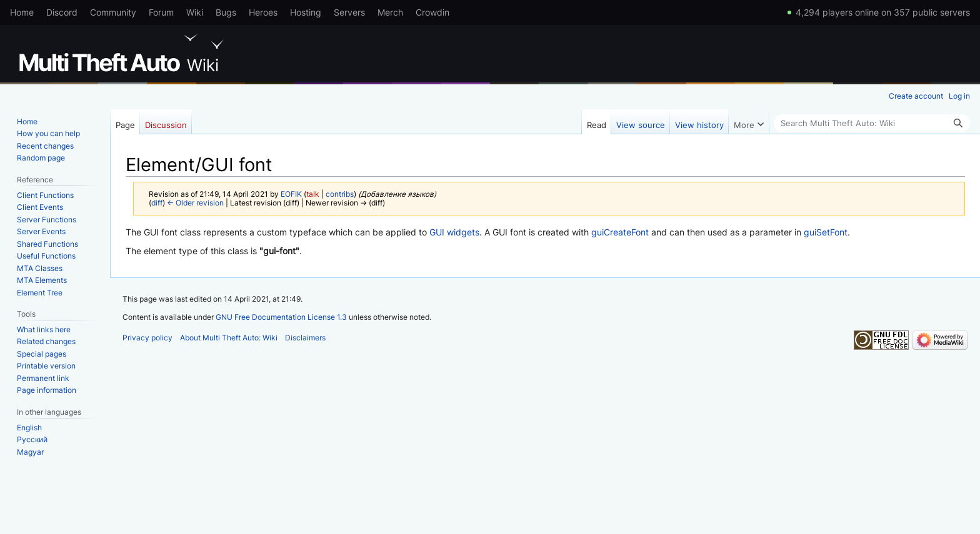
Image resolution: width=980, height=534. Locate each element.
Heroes (263, 12)
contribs (340, 194)
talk (313, 194)
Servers (349, 12)
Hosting (306, 12)
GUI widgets (454, 232)
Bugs (226, 12)
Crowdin (432, 12)
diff (157, 203)
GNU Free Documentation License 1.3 (281, 317)
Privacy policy (147, 338)
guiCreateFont (620, 232)
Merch (390, 12)
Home (22, 12)
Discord (62, 12)
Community (113, 12)
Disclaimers (305, 338)
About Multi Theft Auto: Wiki (229, 338)
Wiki (195, 12)
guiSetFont (826, 232)
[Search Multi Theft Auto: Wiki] (872, 123)
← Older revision (195, 203)
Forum (161, 12)
